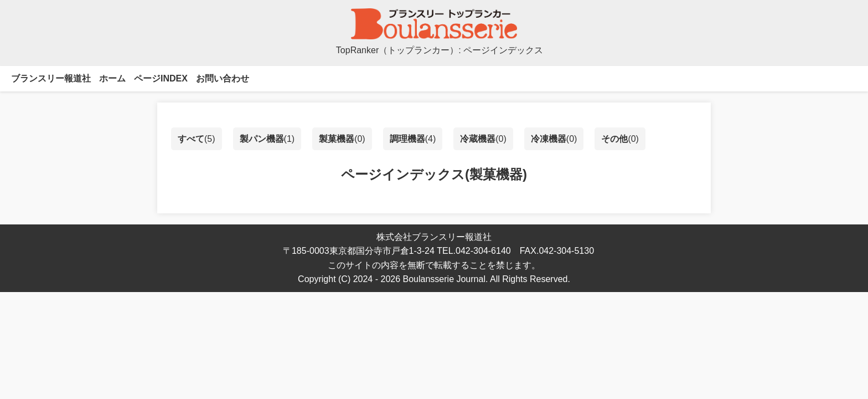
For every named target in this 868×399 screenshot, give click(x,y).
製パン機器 (262, 139)
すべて (191, 139)
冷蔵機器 (478, 139)
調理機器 (407, 139)
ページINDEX (161, 78)
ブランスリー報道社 (51, 78)
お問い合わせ (223, 78)
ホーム (112, 78)
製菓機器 (337, 139)
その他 (614, 139)
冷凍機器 (549, 139)
